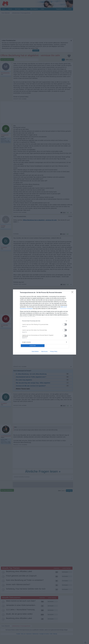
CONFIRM (33, 346)
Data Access (44, 351)
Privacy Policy (54, 351)
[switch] (65, 324)
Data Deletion (35, 351)
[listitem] (44, 321)
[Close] (73, 293)
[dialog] (44, 322)
